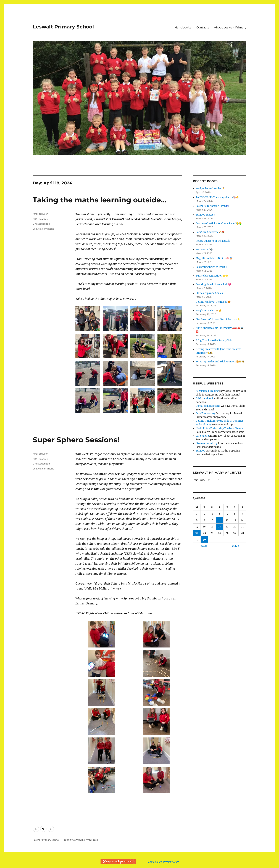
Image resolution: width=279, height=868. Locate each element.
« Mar (204, 546)
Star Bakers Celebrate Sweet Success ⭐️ (218, 319)
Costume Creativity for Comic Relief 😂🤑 (219, 223)
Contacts (203, 27)
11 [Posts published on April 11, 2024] (220, 520)
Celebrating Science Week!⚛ (212, 267)
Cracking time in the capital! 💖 (213, 284)
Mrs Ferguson (41, 214)
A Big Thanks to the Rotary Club (214, 340)
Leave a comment (43, 229)
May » (236, 546)
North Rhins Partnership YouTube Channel (220, 428)
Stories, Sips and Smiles (209, 293)
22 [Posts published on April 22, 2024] (197, 533)
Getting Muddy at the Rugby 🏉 (213, 302)
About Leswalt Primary (230, 27)
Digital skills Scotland (208, 406)
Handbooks (183, 27)
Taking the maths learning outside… (100, 200)
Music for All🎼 (204, 250)
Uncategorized (41, 224)
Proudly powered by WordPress (80, 840)
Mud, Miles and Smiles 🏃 (210, 189)
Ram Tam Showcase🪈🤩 (210, 232)
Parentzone (202, 436)
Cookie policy (154, 862)
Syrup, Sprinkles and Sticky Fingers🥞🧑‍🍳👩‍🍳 (220, 362)
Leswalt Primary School (63, 27)
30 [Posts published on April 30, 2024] (204, 539)
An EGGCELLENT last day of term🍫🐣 (217, 197)
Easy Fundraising (206, 413)
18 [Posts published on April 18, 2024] (220, 527)
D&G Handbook (205, 398)
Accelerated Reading (207, 391)
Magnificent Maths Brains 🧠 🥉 (214, 258)
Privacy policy (171, 862)
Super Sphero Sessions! (76, 440)
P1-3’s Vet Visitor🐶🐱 (208, 311)
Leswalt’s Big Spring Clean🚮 (212, 206)
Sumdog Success (205, 215)
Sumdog (200, 451)
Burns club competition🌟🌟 (212, 276)
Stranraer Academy (207, 443)
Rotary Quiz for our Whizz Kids (213, 241)
